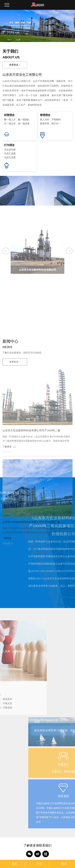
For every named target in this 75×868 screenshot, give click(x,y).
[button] (10, 39)
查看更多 (15, 65)
